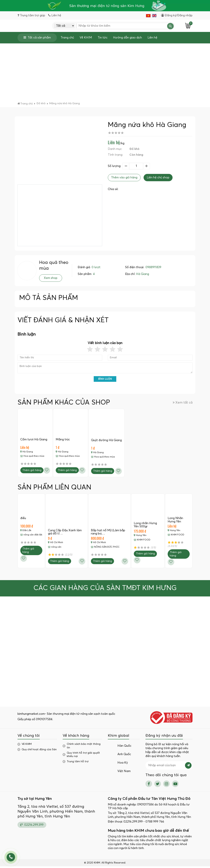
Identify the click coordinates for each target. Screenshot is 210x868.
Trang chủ (67, 39)
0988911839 (153, 268)
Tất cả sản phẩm (37, 39)
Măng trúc (63, 441)
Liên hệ (152, 39)
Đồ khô (134, 150)
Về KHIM (86, 39)
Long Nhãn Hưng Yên (176, 521)
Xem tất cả (183, 404)
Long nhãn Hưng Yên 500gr (145, 526)
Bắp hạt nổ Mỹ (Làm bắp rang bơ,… (108, 533)
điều (23, 520)
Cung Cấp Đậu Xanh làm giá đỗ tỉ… (65, 533)
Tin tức (103, 39)
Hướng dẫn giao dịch (127, 39)
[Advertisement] (105, 75)
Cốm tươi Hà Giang (34, 441)
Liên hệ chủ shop (158, 179)
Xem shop (51, 279)
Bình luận (105, 380)
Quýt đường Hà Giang (107, 442)
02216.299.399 (32, 826)
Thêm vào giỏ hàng (124, 179)
